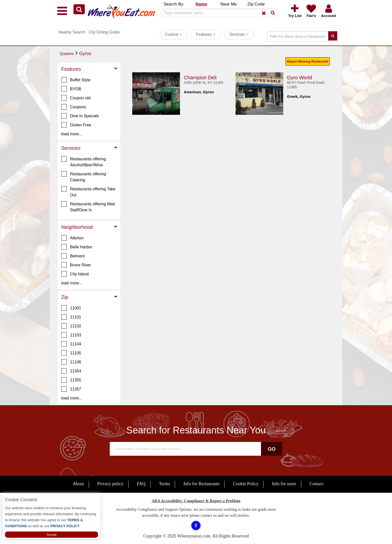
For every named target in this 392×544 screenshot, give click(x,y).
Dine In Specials (80, 116)
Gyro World (300, 78)
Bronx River (76, 265)
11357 (71, 389)
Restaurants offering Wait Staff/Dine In (88, 207)
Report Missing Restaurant (308, 61)
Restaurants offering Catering (84, 177)
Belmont (73, 256)
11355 (71, 380)
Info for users (284, 484)
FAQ (141, 484)
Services (239, 34)
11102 (71, 326)
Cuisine (173, 34)
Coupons (74, 107)
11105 (71, 353)
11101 (71, 317)
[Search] (218, 13)
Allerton (72, 238)
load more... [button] (72, 134)
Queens (67, 54)
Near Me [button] (229, 4)
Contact (316, 484)
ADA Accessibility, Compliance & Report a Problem (196, 501)
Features (206, 34)
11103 (71, 335)
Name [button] (201, 4)
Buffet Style (76, 80)
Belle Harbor (77, 247)
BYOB (71, 89)
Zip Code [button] (256, 4)
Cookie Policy (246, 484)
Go (272, 449)
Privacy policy (110, 484)
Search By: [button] (174, 4)
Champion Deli (200, 78)
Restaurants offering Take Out (88, 192)
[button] (79, 9)
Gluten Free (76, 125)
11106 (71, 362)
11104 (71, 344)
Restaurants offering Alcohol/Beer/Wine (84, 162)
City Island (75, 274)
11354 (71, 371)
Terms (165, 484)
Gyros (85, 54)
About (78, 484)
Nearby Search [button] (72, 32)
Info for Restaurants (201, 484)
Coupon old (76, 98)
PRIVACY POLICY (64, 526)
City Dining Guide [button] (104, 32)
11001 (71, 308)
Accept (51, 535)
